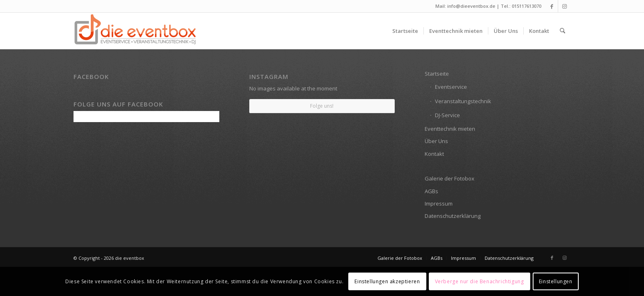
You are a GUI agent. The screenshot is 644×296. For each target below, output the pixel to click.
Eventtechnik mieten (450, 129)
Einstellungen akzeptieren (387, 281)
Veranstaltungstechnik (463, 101)
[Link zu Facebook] (552, 6)
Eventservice (451, 87)
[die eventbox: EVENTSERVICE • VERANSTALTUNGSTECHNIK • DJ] (135, 31)
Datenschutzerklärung (453, 216)
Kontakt (434, 154)
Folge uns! (322, 106)
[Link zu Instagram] (564, 6)
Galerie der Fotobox (450, 178)
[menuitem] (405, 31)
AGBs (431, 191)
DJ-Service (447, 115)
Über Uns (436, 141)
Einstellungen (556, 281)
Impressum (439, 203)
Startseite (437, 74)
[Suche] (562, 31)
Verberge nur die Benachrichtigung (480, 281)
